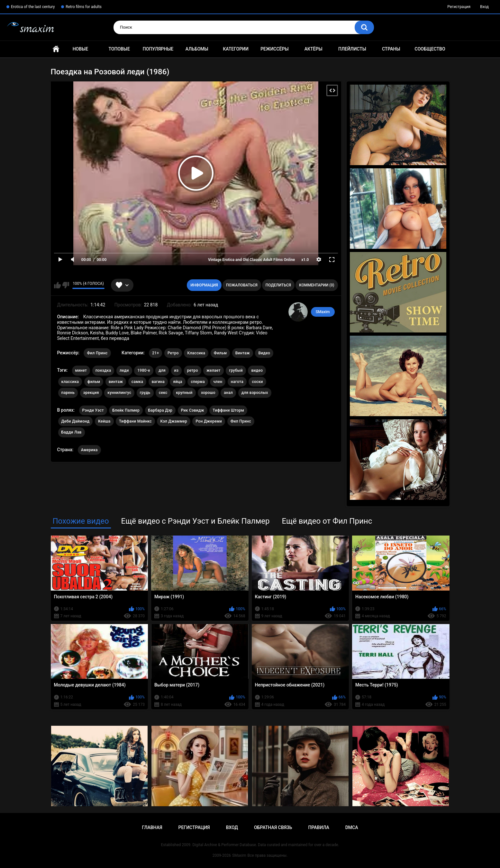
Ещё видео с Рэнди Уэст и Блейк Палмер (195, 521)
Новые (80, 49)
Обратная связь (273, 827)
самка (137, 382)
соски (257, 382)
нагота (237, 382)
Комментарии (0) (317, 285)
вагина (158, 382)
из (177, 370)
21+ (155, 353)
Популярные (158, 49)
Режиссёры (274, 49)
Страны (391, 49)
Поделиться (278, 285)
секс (163, 393)
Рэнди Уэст (93, 410)
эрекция (91, 393)
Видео (264, 353)
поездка (103, 370)
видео (257, 370)
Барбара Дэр (160, 410)
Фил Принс (97, 353)
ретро (193, 370)
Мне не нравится (66, 285)
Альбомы (197, 49)
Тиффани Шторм (228, 410)
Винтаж (243, 353)
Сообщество (430, 49)
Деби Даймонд (76, 421)
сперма (198, 382)
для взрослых (255, 393)
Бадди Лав (72, 432)
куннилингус (119, 393)
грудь (145, 393)
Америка (89, 450)
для (162, 370)
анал (228, 393)
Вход (484, 7)
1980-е (144, 370)
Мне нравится (57, 285)
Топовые (119, 49)
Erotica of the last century (33, 7)
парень (68, 393)
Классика (196, 353)
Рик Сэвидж (193, 410)
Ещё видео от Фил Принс (327, 521)
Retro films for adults (84, 7)
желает (214, 370)
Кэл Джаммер (174, 421)
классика (70, 382)
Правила (318, 827)
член (218, 382)
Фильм (220, 353)
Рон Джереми (209, 421)
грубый (236, 370)
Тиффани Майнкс (135, 421)
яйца (177, 382)
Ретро (173, 353)
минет (81, 370)
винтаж (116, 382)
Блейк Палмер (126, 410)
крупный (184, 393)
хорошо (208, 393)
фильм (94, 382)
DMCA (352, 827)
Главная (56, 49)
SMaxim (323, 312)
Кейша (104, 421)
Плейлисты (352, 49)
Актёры (314, 49)
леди (124, 370)
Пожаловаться (242, 285)
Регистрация (459, 7)
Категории (236, 49)
